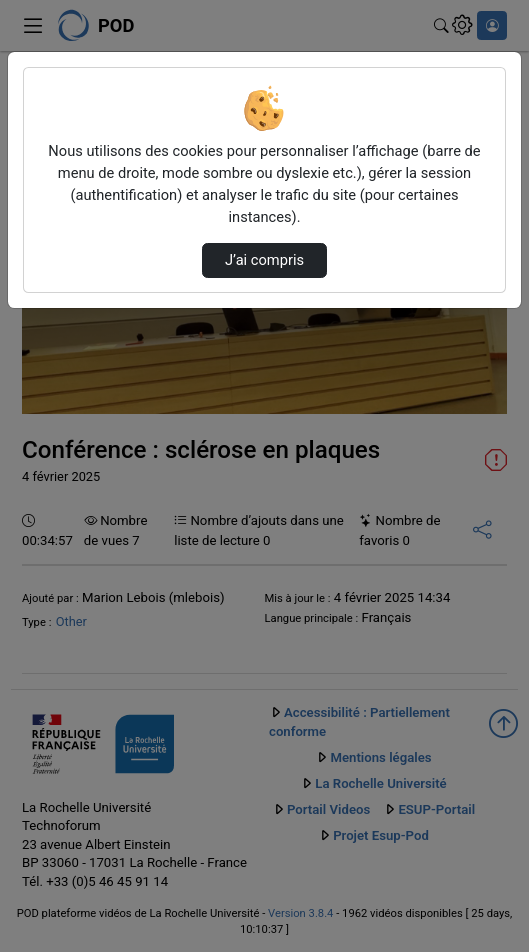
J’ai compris (264, 260)
